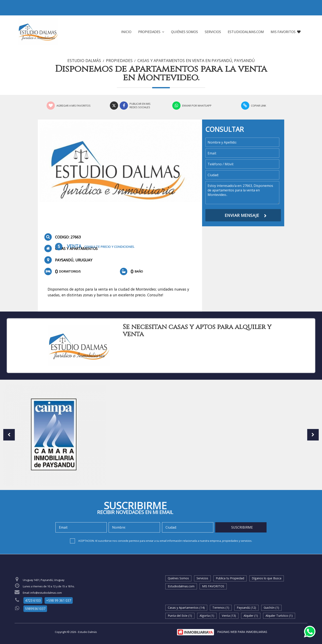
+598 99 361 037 (59, 600)
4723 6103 (33, 600)
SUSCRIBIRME (242, 527)
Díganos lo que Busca (267, 578)
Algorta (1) (207, 616)
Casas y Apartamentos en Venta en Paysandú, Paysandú (196, 61)
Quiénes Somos (185, 32)
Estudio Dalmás (84, 61)
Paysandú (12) (246, 608)
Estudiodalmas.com (246, 32)
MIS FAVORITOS (286, 32)
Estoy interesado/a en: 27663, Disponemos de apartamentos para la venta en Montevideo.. (242, 193)
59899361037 (35, 609)
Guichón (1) (271, 608)
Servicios (213, 32)
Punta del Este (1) (180, 616)
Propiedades (151, 32)
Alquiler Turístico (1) (279, 616)
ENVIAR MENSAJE (242, 215)
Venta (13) (229, 616)
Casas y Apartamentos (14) (186, 608)
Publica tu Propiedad (230, 578)
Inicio (126, 32)
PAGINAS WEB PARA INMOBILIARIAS (242, 632)
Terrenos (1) (221, 608)
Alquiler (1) (251, 616)
